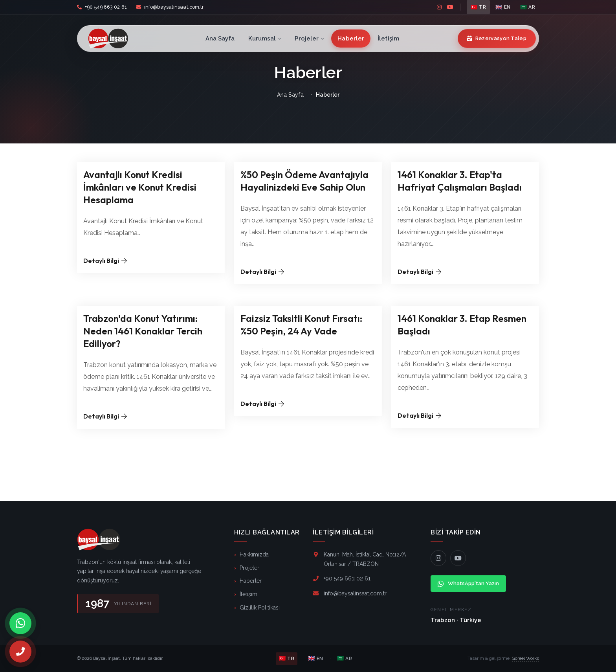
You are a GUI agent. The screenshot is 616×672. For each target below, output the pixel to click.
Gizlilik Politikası (260, 608)
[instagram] (439, 7)
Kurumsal (265, 39)
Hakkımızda (254, 554)
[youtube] (450, 7)
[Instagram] (438, 558)
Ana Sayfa (220, 39)
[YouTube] (458, 558)
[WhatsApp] (20, 623)
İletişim (388, 39)
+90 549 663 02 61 (106, 7)
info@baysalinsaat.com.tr (174, 7)
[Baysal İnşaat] (117, 39)
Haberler (351, 39)
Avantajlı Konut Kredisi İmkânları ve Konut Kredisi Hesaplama (140, 187)
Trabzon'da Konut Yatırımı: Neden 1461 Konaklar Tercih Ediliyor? (143, 331)
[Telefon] (20, 652)
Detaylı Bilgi (105, 261)
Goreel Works (525, 658)
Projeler (309, 39)
